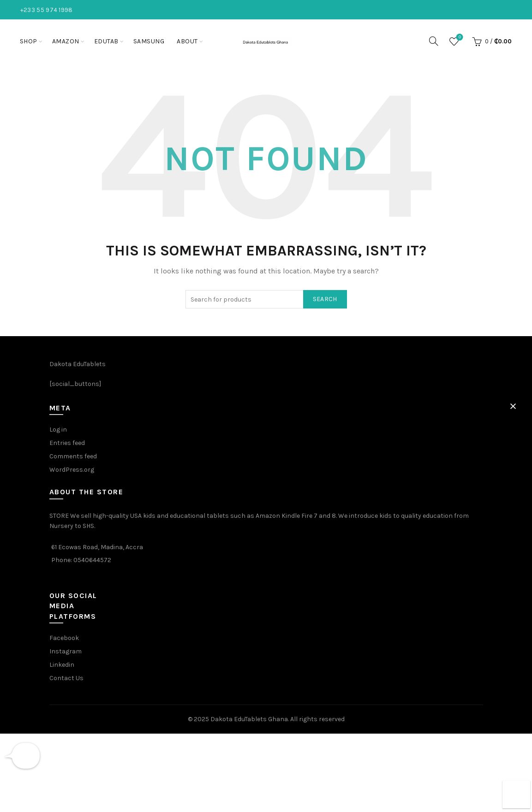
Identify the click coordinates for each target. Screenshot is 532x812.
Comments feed (73, 456)
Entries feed (67, 443)
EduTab (106, 41)
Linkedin (62, 665)
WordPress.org (72, 470)
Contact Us (66, 678)
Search (325, 299)
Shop (29, 41)
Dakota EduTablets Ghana (249, 719)
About (187, 41)
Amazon (66, 41)
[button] (513, 406)
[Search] (434, 41)
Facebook (64, 638)
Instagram (66, 651)
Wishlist (459, 38)
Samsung (149, 41)
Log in (58, 430)
